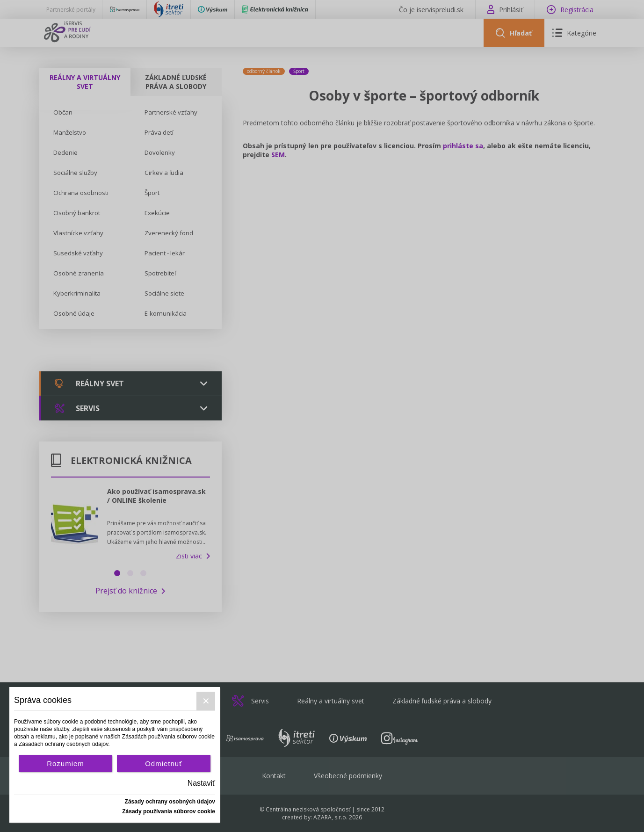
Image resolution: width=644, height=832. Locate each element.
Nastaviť (201, 783)
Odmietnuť (164, 763)
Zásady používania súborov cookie (169, 811)
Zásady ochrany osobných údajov (170, 802)
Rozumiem (65, 763)
